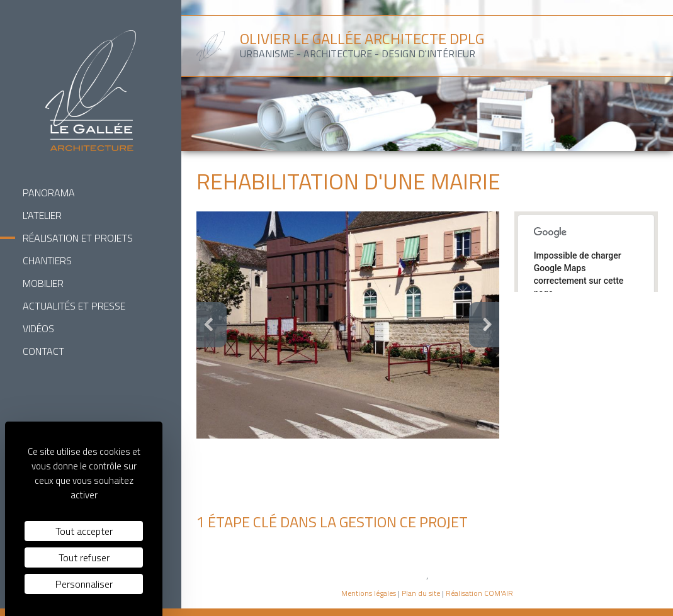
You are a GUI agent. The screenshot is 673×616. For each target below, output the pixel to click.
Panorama (49, 193)
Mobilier (43, 283)
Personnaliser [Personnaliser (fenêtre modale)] (84, 584)
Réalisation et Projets (78, 238)
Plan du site (421, 593)
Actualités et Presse (74, 306)
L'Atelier (42, 215)
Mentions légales (369, 593)
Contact (43, 351)
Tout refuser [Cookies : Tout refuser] (84, 557)
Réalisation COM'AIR (479, 593)
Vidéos (38, 328)
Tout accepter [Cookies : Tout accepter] (84, 531)
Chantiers (47, 260)
